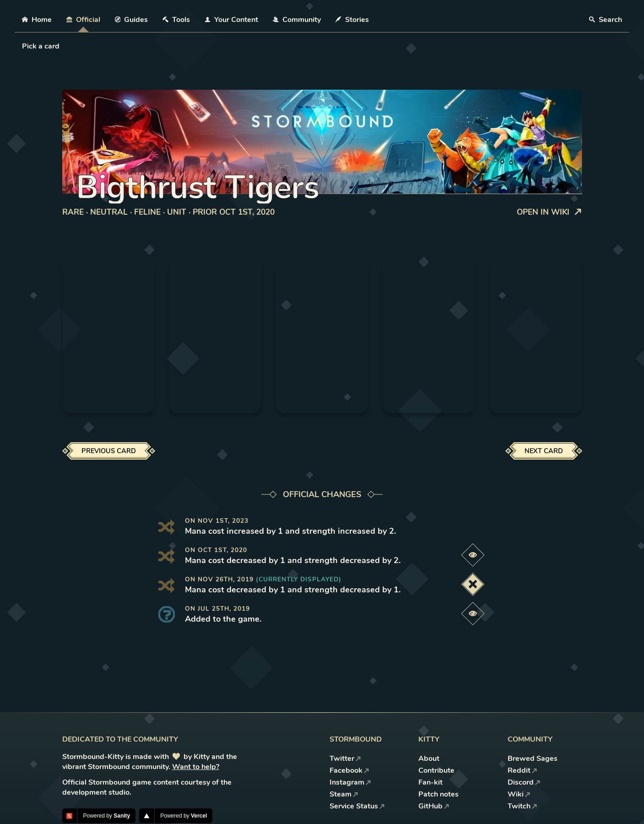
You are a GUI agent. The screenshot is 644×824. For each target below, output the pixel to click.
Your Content (231, 20)
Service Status (357, 806)
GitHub (434, 806)
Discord (524, 782)
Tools (176, 20)
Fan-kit (430, 782)
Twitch (522, 806)
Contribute (436, 770)
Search (606, 20)
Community (297, 20)
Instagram (350, 782)
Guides (132, 20)
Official (83, 20)
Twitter (345, 759)
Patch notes (438, 794)
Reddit (522, 770)
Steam (344, 794)
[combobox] (23, 46)
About (429, 759)
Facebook (349, 770)
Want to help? (196, 767)
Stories (352, 20)
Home (37, 20)
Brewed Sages (533, 759)
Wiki (519, 794)
